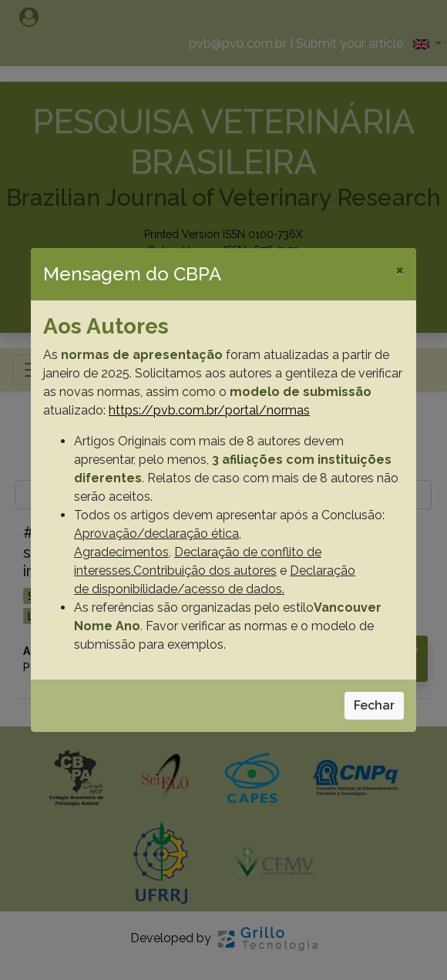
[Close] (400, 270)
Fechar (374, 705)
